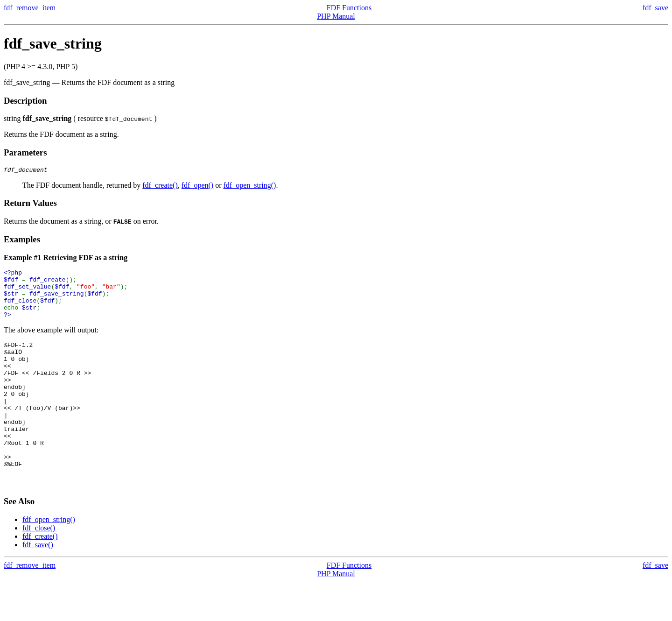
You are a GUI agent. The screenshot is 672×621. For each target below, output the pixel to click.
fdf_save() (38, 584)
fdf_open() (197, 187)
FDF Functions (349, 8)
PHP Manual (336, 16)
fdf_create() (160, 187)
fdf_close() (39, 567)
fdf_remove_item (30, 8)
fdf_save (655, 8)
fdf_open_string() (250, 187)
